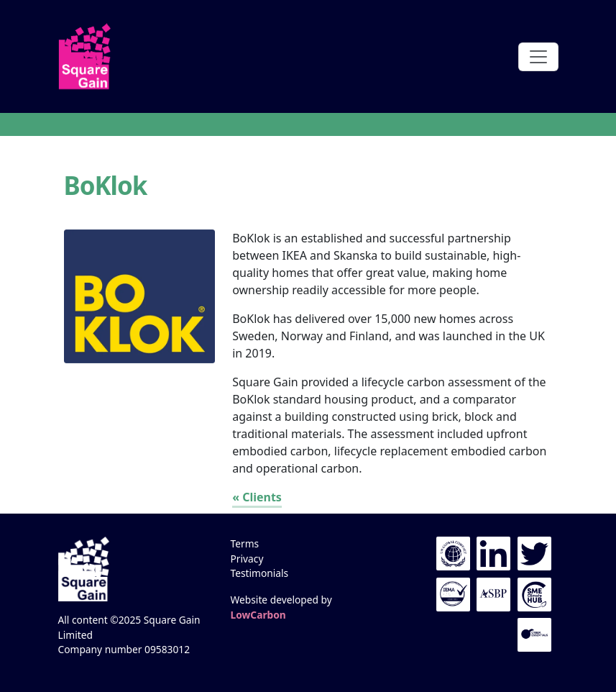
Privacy (247, 559)
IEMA (453, 595)
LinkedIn (493, 554)
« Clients (257, 497)
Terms (245, 543)
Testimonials (260, 573)
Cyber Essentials (534, 635)
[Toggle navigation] (538, 57)
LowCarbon (258, 615)
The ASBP (493, 595)
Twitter (534, 554)
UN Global (453, 554)
